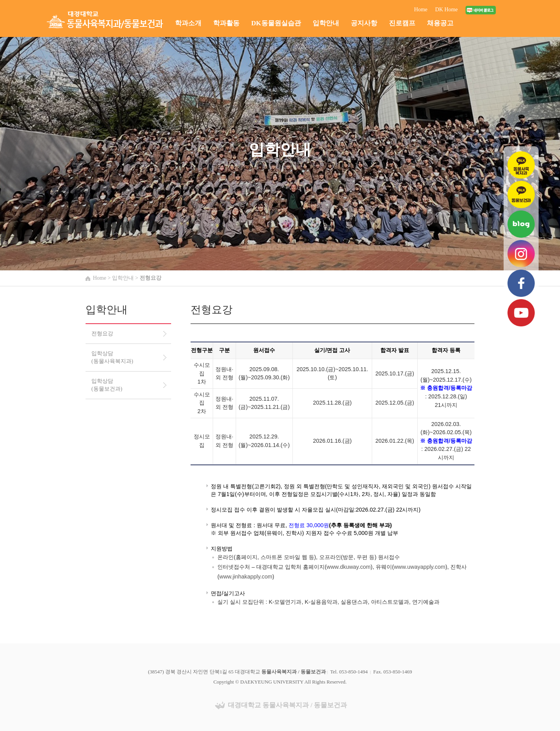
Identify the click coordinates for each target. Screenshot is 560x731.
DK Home (446, 10)
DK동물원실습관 (276, 23)
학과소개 (188, 23)
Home (421, 10)
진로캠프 (402, 23)
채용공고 (440, 23)
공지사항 (364, 23)
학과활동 (226, 23)
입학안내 (326, 23)
